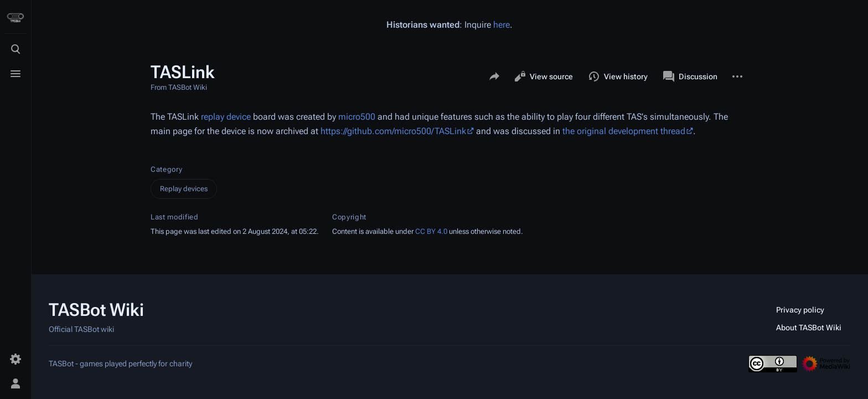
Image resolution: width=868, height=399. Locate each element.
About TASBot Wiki (809, 328)
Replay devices (184, 189)
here (502, 25)
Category (166, 169)
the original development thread (624, 131)
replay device (226, 117)
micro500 (357, 117)
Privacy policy (800, 310)
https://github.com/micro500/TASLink (393, 131)
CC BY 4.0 (431, 231)
